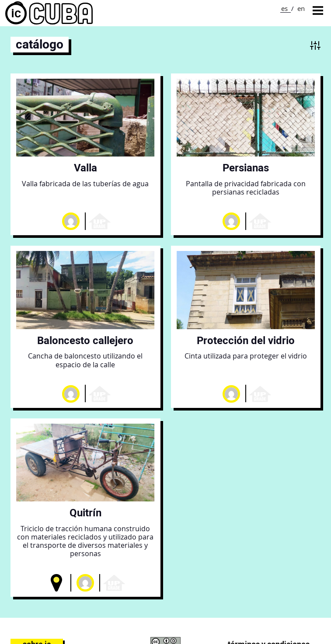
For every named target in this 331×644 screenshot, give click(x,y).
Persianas (246, 168)
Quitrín (85, 513)
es (284, 8)
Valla (85, 168)
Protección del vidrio (246, 340)
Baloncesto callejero (85, 340)
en (301, 8)
